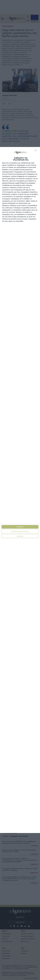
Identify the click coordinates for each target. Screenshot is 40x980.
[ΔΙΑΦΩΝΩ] (36, 151)
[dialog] (20, 490)
